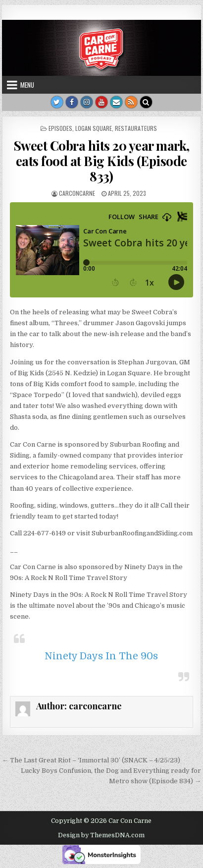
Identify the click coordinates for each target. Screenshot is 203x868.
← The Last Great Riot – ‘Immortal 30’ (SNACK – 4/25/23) (91, 760)
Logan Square (94, 128)
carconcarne (77, 193)
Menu (27, 85)
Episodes (60, 128)
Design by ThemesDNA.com (101, 835)
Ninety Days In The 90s (101, 656)
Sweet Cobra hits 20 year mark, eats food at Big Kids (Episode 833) (101, 161)
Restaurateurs (136, 128)
